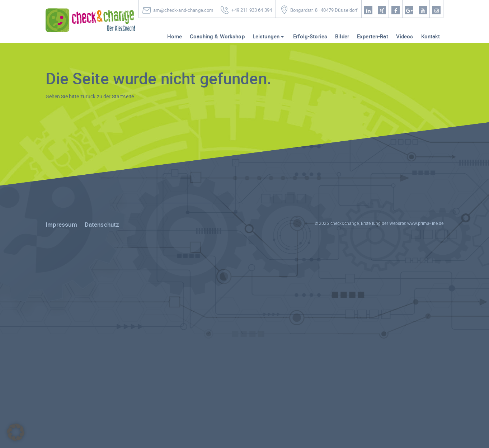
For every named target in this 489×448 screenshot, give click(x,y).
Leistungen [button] (266, 36)
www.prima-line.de (425, 223)
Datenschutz (102, 224)
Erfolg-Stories (310, 36)
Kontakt (431, 36)
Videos (405, 36)
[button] (16, 432)
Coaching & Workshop (217, 36)
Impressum (61, 224)
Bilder (342, 36)
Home (175, 36)
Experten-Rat (373, 36)
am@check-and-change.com (183, 10)
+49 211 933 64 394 (252, 10)
